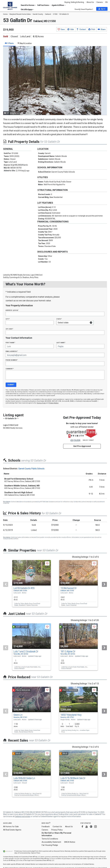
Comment (10, 369)
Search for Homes (28, 5)
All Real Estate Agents (12, 830)
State (59, 319)
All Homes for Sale (11, 827)
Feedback (46, 827)
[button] (102, 9)
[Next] (104, 584)
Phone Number (12, 360)
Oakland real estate (22, 816)
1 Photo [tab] (9, 43)
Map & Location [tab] (25, 43)
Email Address (12, 351)
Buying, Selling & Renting (74, 2)
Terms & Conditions (50, 839)
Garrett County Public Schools (31, 469)
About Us (90, 2)
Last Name (61, 343)
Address (12, 310)
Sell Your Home (44, 5)
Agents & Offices (59, 5)
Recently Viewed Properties (84, 9)
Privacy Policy (57, 830)
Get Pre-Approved (82, 446)
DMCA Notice (70, 842)
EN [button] (106, 2)
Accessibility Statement (51, 842)
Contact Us (57, 827)
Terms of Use (41, 403)
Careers (100, 2)
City (8, 319)
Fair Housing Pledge (50, 845)
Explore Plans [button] (36, 853)
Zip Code (9, 329)
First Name (10, 343)
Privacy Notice (54, 403)
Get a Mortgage (27, 9)
